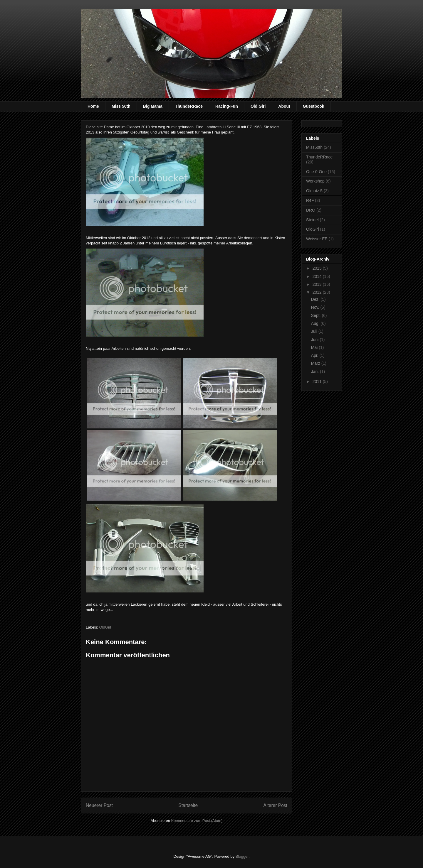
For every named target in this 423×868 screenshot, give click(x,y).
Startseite (188, 805)
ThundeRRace (189, 106)
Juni (315, 340)
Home (93, 106)
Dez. (316, 299)
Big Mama (153, 106)
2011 (318, 381)
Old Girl (258, 106)
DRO (311, 210)
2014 (318, 276)
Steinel (312, 220)
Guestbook (314, 106)
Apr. (315, 355)
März (316, 363)
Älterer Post (275, 805)
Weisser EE (317, 239)
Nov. (316, 307)
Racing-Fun (227, 106)
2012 (318, 292)
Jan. (315, 371)
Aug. (316, 323)
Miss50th (314, 147)
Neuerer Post (99, 805)
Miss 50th (121, 106)
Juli (315, 331)
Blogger (242, 856)
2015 (318, 268)
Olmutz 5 (314, 191)
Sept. (317, 315)
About (284, 106)
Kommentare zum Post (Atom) (197, 821)
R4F (310, 200)
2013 (318, 284)
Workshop (315, 181)
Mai (315, 347)
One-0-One (316, 172)
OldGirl (105, 627)
